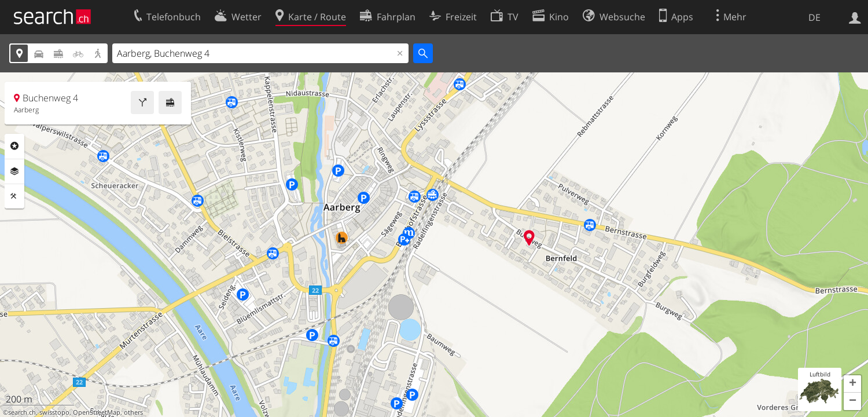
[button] (852, 384)
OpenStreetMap (97, 412)
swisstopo (54, 412)
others (133, 412)
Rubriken (14, 146)
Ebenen (14, 171)
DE (814, 17)
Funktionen (14, 196)
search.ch (22, 412)
